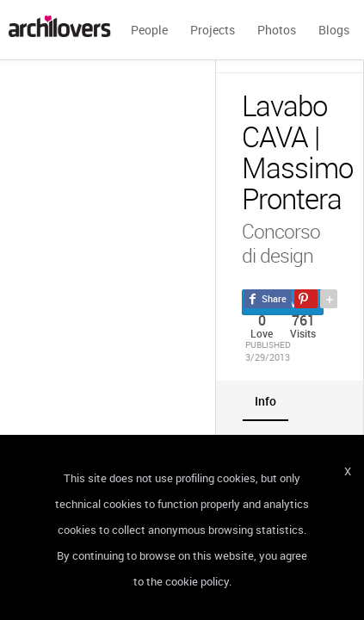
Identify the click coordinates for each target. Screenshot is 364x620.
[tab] (265, 401)
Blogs (334, 30)
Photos (277, 30)
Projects (213, 30)
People (149, 30)
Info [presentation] (265, 401)
